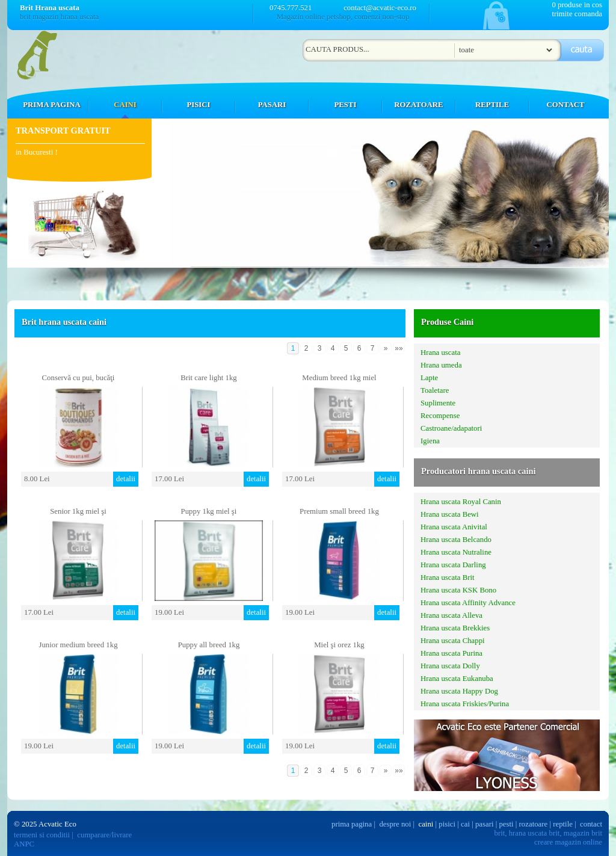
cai (465, 824)
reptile (563, 824)
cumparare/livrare (104, 835)
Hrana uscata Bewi (450, 514)
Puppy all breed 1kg (209, 645)
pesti (506, 824)
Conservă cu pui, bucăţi (79, 378)
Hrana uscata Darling (453, 565)
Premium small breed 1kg (339, 511)
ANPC (24, 844)
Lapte (429, 378)
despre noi (395, 824)
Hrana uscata (440, 353)
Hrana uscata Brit (448, 577)
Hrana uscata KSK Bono (458, 590)
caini (426, 824)
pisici (447, 824)
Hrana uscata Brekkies (455, 628)
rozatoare (534, 824)
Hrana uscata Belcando (456, 540)
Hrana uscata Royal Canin (461, 502)
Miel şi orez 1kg (339, 645)
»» (399, 348)
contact (591, 824)
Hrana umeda (441, 365)
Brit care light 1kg (208, 378)
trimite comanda (577, 14)
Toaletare (435, 390)
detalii (126, 479)
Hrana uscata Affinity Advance (468, 603)
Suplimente (438, 403)
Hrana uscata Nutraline (456, 552)
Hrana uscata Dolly (450, 666)
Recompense (440, 416)
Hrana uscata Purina (451, 653)
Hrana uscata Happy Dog (459, 691)
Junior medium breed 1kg (78, 645)
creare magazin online (568, 842)
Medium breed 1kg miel (339, 378)
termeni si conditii (42, 835)
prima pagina (352, 824)
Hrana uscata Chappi (453, 641)
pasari (485, 824)
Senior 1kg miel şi (78, 511)
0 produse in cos (577, 5)
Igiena (430, 441)
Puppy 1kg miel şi (209, 511)
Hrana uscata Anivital (454, 527)
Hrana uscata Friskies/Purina (465, 704)
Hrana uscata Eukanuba (457, 679)
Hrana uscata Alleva (451, 615)
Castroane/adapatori (451, 428)
